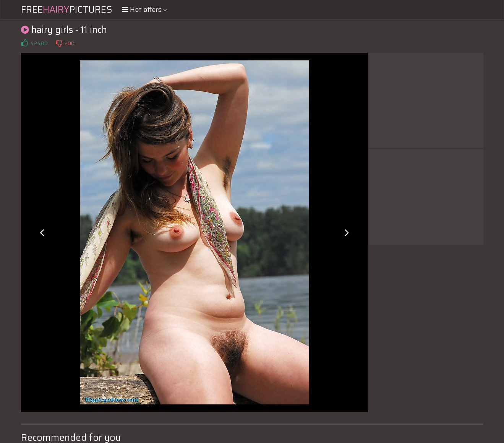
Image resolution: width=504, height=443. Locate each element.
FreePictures (67, 10)
